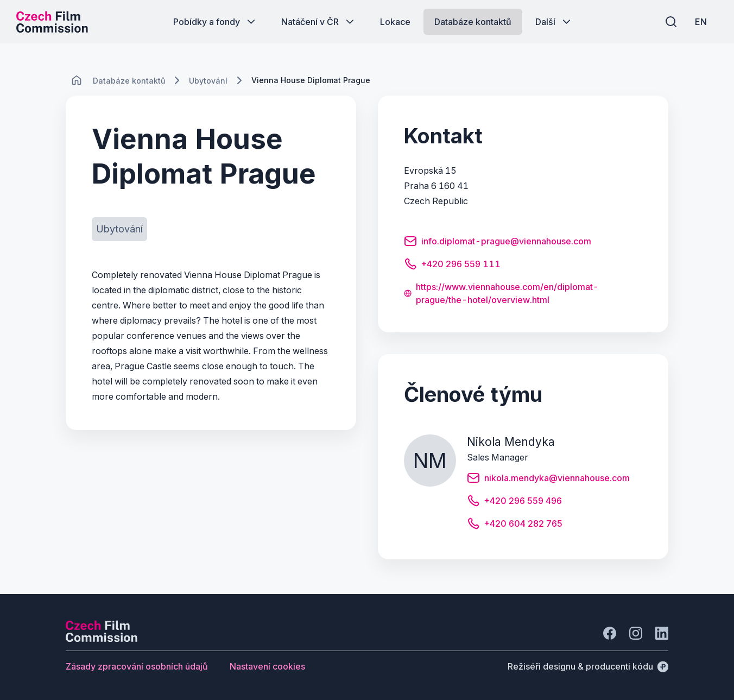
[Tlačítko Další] (554, 22)
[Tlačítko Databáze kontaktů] (473, 22)
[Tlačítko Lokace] (395, 22)
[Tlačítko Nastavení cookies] (267, 666)
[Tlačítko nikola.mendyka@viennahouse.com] (548, 480)
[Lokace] (129, 81)
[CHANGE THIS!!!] (77, 80)
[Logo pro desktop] (52, 22)
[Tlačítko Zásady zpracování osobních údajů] (137, 666)
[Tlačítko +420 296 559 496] (514, 502)
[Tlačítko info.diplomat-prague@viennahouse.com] (498, 243)
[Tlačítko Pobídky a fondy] (215, 22)
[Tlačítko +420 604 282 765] (515, 525)
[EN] (701, 22)
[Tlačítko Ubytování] (119, 229)
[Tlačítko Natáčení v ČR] (319, 22)
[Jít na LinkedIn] (662, 633)
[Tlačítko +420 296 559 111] (452, 266)
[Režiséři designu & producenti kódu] (588, 666)
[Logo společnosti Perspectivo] (102, 639)
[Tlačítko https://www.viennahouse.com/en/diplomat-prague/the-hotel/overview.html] (523, 293)
